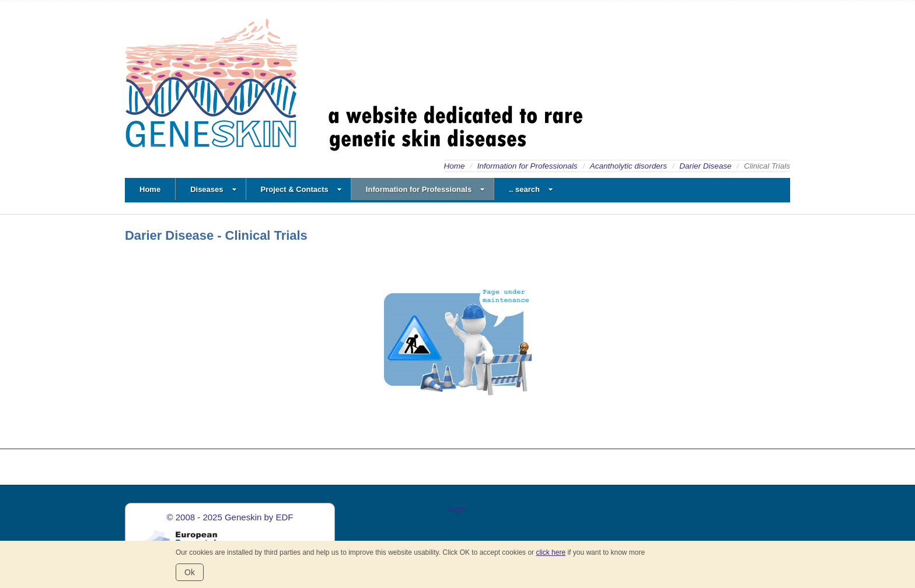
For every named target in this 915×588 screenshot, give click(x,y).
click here (551, 552)
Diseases (213, 189)
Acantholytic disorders (628, 166)
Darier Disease (705, 166)
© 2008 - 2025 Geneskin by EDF (230, 517)
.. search (531, 189)
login (457, 509)
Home (454, 166)
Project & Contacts (301, 189)
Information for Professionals (528, 166)
